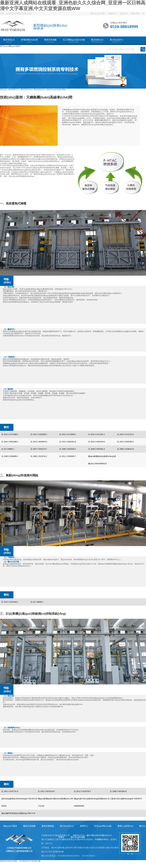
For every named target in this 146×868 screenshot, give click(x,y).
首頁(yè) (3, 90)
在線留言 (124, 13)
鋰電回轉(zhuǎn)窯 (30, 41)
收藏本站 (112, 13)
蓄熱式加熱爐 (50, 41)
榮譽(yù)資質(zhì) (125, 826)
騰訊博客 (135, 13)
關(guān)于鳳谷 (10, 826)
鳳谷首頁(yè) (9, 41)
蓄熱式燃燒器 (48, 826)
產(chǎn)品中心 (117, 41)
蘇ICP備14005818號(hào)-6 (99, 835)
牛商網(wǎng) (102, 839)
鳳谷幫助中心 (14, 90)
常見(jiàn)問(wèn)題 (103, 826)
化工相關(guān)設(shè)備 (74, 41)
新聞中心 (84, 826)
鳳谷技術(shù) (97, 41)
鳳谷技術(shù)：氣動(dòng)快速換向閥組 (50, 90)
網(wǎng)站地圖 (98, 13)
